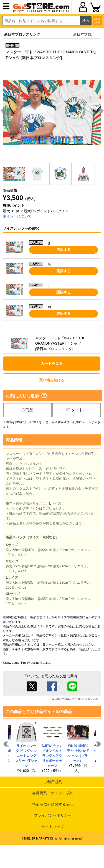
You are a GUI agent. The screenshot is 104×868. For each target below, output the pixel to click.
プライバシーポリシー (53, 815)
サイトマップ (53, 827)
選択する (64, 250)
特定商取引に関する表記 (53, 804)
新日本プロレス (86, 34)
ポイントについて (17, 216)
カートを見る (52, 364)
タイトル (77, 410)
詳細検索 (97, 21)
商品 (27, 410)
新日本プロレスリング (22, 34)
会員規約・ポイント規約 (53, 793)
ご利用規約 (53, 782)
